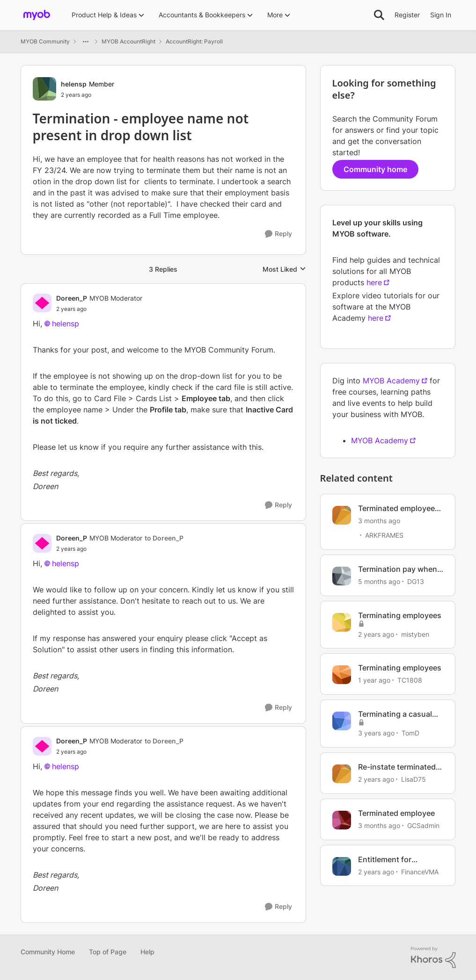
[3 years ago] (376, 733)
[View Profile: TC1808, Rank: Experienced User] (342, 675)
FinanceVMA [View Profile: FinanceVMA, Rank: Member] (420, 871)
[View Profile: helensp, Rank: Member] (44, 89)
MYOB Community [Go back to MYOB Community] (45, 41)
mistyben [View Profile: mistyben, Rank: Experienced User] (415, 634)
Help (147, 952)
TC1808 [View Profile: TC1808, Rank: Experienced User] (410, 680)
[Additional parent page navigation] (86, 42)
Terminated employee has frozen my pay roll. (399, 508)
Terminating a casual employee (395, 714)
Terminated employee (396, 813)
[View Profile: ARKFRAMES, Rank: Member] (342, 515)
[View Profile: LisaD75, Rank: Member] (342, 774)
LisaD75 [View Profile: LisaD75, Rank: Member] (414, 779)
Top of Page (108, 952)
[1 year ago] (374, 680)
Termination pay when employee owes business (398, 569)
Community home (375, 169)
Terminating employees (400, 615)
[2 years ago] (376, 634)
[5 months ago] (379, 581)
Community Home (48, 952)
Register (407, 15)
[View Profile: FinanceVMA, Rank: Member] (342, 866)
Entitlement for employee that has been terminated (401, 860)
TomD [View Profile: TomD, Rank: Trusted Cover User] (410, 733)
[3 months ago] (379, 521)
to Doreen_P (164, 538)
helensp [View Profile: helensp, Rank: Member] (74, 84)
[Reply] (278, 234)
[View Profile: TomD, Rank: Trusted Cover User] (342, 721)
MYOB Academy (391, 381)
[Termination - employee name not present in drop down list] (99, 309)
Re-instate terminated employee (397, 767)
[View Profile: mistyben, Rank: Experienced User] (342, 622)
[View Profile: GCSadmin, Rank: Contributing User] (342, 820)
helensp (66, 324)
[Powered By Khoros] (433, 958)
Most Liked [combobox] (284, 270)
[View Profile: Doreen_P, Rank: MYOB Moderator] (42, 303)
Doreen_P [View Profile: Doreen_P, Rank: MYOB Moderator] (72, 298)
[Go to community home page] (37, 15)
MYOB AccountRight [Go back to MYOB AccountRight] (128, 41)
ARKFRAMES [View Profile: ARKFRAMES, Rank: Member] (384, 535)
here (374, 282)
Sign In (441, 15)
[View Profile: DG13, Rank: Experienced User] (342, 576)
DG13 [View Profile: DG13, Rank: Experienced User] (416, 581)
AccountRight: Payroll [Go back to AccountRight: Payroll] (194, 41)
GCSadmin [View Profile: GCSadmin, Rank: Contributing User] (423, 825)
